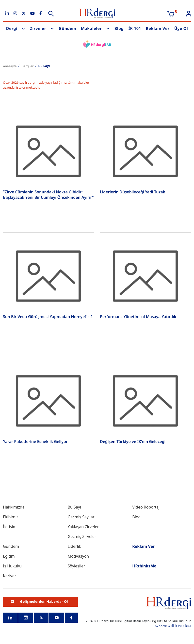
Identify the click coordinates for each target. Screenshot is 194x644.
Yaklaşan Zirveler (83, 527)
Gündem (68, 28)
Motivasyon (78, 556)
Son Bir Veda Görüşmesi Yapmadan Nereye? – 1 (48, 317)
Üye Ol (181, 28)
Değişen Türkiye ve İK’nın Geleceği (133, 442)
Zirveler (38, 28)
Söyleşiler (76, 566)
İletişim (10, 527)
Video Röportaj (146, 507)
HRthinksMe (144, 566)
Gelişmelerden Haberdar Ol (39, 601)
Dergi (12, 28)
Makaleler (91, 28)
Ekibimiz (11, 517)
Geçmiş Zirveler (82, 537)
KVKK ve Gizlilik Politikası (173, 626)
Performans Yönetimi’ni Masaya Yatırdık (138, 317)
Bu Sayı (74, 507)
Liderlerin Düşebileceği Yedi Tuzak (133, 192)
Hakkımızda (14, 507)
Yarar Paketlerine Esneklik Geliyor (35, 442)
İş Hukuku (12, 566)
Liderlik (74, 546)
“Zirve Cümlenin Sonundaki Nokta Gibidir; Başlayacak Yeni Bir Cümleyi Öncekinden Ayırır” (48, 195)
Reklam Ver (158, 28)
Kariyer (9, 576)
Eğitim (9, 556)
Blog (119, 28)
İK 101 (135, 28)
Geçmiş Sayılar (81, 517)
